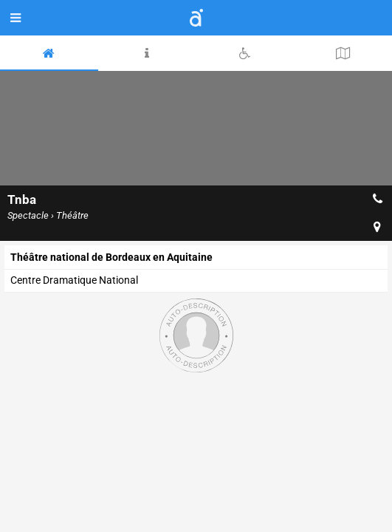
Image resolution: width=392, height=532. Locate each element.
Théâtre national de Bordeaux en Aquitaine (111, 257)
